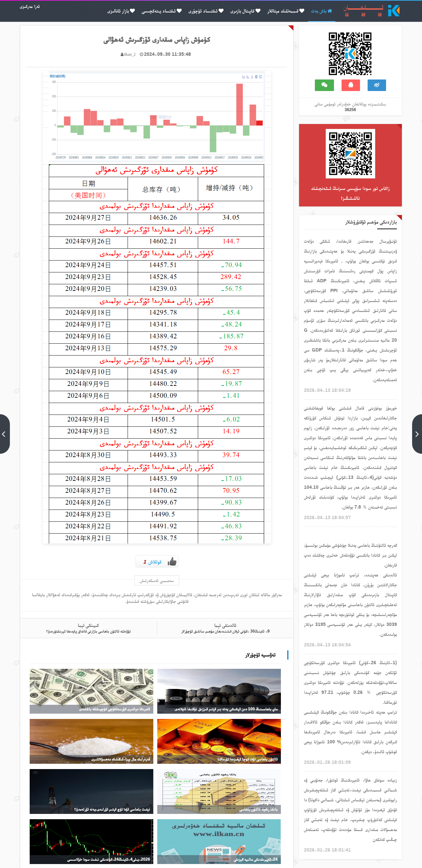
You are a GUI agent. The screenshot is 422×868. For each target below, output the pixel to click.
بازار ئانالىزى (121, 11)
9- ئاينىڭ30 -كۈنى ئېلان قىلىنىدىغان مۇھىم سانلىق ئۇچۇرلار (225, 632)
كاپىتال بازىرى (245, 11)
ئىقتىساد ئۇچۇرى (206, 11)
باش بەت (322, 11)
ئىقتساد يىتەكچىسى (162, 11)
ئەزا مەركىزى (30, 6)
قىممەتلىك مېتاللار (286, 11)
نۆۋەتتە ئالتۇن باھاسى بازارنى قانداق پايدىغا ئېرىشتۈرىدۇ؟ (88, 632)
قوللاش (160, 561)
